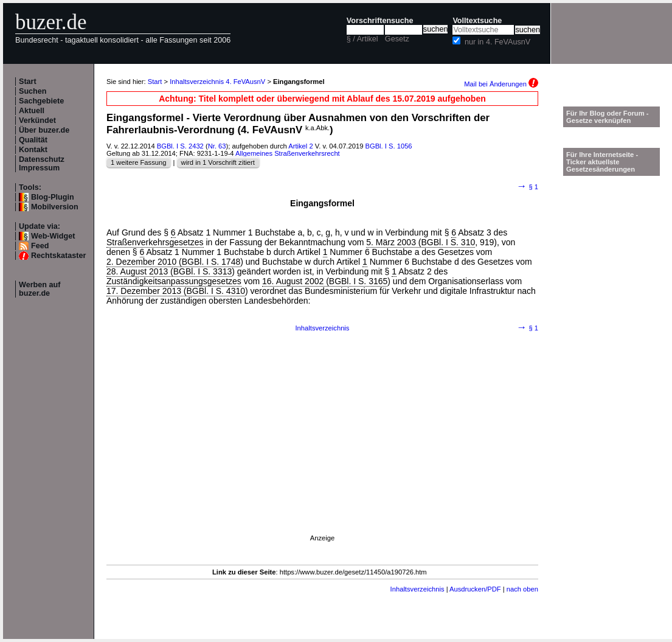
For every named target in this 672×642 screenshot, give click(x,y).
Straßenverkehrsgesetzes (155, 242)
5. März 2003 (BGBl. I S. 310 (421, 242)
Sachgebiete (41, 101)
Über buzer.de (44, 130)
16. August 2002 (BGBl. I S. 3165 (325, 281)
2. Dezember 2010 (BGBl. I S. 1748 (173, 262)
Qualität (33, 140)
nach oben (522, 589)
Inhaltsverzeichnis (323, 328)
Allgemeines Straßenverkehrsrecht (288, 153)
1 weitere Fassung (138, 162)
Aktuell (32, 111)
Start (28, 82)
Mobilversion (55, 207)
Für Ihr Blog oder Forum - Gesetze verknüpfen (608, 117)
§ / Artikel (362, 39)
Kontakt (33, 150)
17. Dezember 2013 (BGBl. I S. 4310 (176, 291)
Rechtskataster (58, 256)
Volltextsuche (477, 21)
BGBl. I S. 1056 (388, 146)
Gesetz (397, 39)
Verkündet (37, 120)
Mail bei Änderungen (501, 84)
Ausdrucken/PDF (475, 589)
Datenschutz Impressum (42, 164)
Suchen (33, 91)
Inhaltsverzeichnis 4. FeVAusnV (217, 82)
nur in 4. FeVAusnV (497, 42)
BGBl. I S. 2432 (180, 146)
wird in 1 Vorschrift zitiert (218, 162)
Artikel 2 (300, 146)
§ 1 (528, 187)
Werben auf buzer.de (40, 289)
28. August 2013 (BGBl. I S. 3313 (169, 271)
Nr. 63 (217, 146)
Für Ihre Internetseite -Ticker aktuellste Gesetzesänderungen (602, 162)
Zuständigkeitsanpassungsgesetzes (174, 281)
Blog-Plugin (53, 197)
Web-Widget (53, 236)
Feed (40, 246)
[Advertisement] (322, 449)
